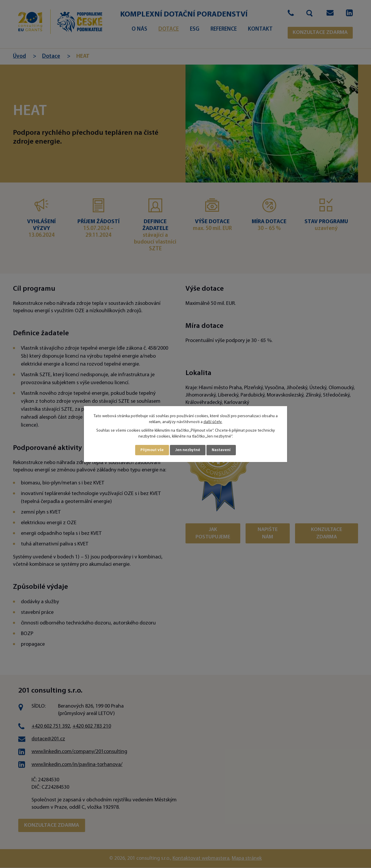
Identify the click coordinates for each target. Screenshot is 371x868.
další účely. (213, 422)
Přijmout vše (152, 450)
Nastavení (222, 450)
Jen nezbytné (188, 450)
